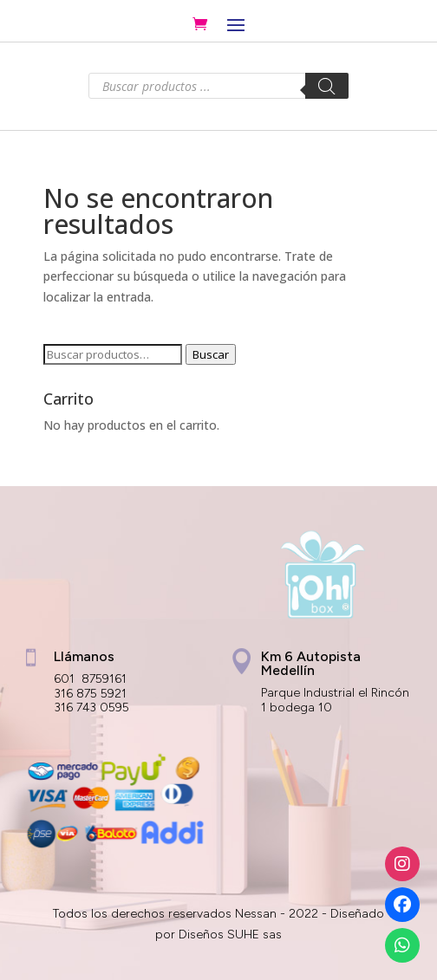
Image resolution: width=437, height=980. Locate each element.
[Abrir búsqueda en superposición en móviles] (218, 86)
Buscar (211, 354)
